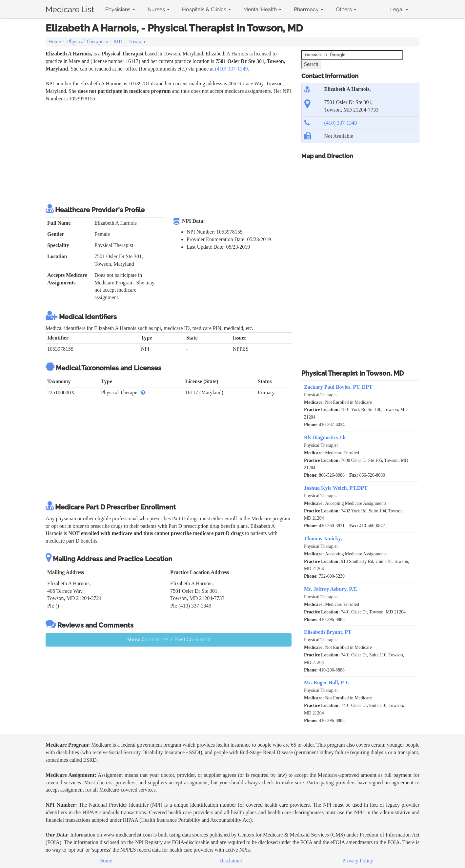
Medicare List (70, 8)
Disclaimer (231, 861)
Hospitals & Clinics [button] (206, 9)
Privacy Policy (358, 861)
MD (118, 41)
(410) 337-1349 (232, 69)
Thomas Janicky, (323, 538)
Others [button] (346, 9)
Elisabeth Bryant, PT (328, 632)
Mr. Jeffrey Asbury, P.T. (331, 589)
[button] (143, 393)
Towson (137, 41)
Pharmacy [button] (309, 9)
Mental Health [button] (262, 9)
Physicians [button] (120, 9)
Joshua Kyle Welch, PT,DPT (336, 488)
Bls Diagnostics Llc (325, 437)
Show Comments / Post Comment (169, 640)
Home (55, 41)
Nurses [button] (159, 9)
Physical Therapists (88, 41)
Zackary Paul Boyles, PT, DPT (338, 387)
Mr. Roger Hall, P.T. (326, 682)
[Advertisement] (165, 152)
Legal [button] (399, 9)
